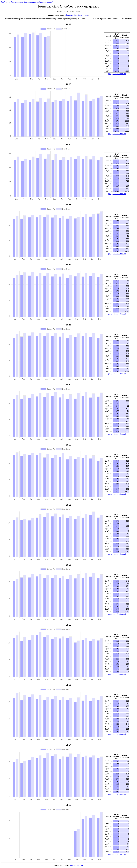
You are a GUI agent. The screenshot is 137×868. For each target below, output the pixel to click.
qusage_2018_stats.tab (117, 554)
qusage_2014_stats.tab (117, 794)
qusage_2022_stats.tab (117, 314)
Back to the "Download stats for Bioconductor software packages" (27, 2)
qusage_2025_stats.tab (117, 134)
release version (71, 15)
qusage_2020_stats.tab (117, 434)
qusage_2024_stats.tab (117, 194)
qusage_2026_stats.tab (117, 74)
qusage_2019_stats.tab (117, 494)
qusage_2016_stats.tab (117, 674)
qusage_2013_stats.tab (117, 854)
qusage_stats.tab (77, 865)
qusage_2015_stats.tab (117, 734)
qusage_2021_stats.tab (117, 374)
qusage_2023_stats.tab (117, 254)
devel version (83, 15)
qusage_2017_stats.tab (117, 614)
